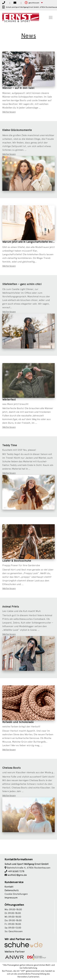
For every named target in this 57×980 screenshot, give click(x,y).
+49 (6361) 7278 (14, 871)
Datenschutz (12, 890)
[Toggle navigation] (51, 17)
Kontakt (9, 887)
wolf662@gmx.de (17, 875)
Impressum (11, 898)
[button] (34, 3)
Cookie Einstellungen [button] (16, 894)
